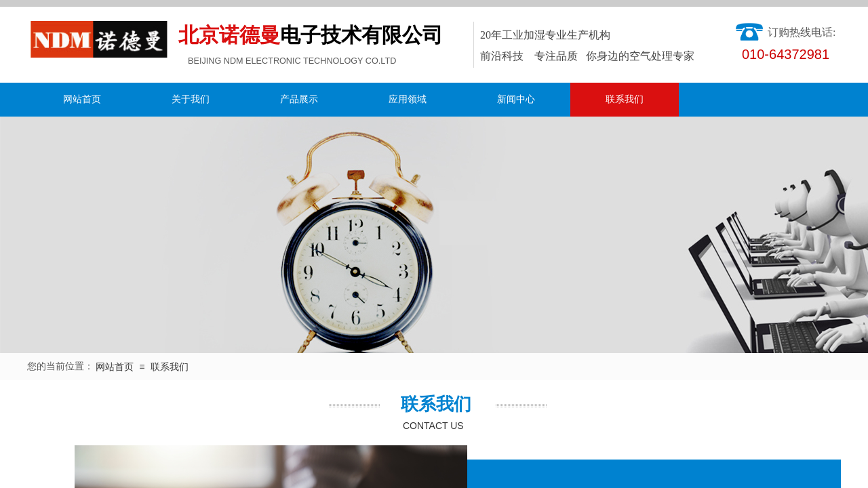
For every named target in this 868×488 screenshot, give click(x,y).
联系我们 (625, 99)
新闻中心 (516, 99)
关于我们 (191, 99)
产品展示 (299, 99)
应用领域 (408, 99)
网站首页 (82, 99)
